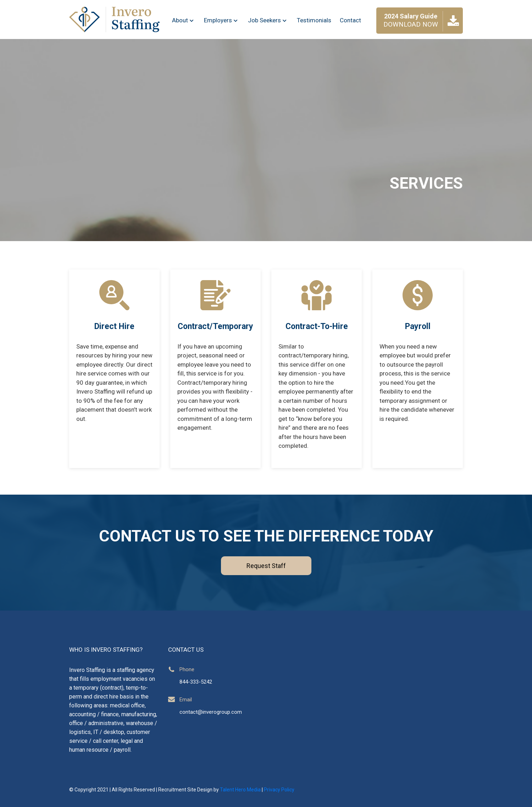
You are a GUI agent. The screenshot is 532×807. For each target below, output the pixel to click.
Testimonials (314, 20)
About (184, 20)
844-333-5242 (196, 682)
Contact (350, 20)
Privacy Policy (279, 790)
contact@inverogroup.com (211, 712)
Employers (222, 20)
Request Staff (266, 566)
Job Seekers (268, 20)
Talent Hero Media (240, 790)
